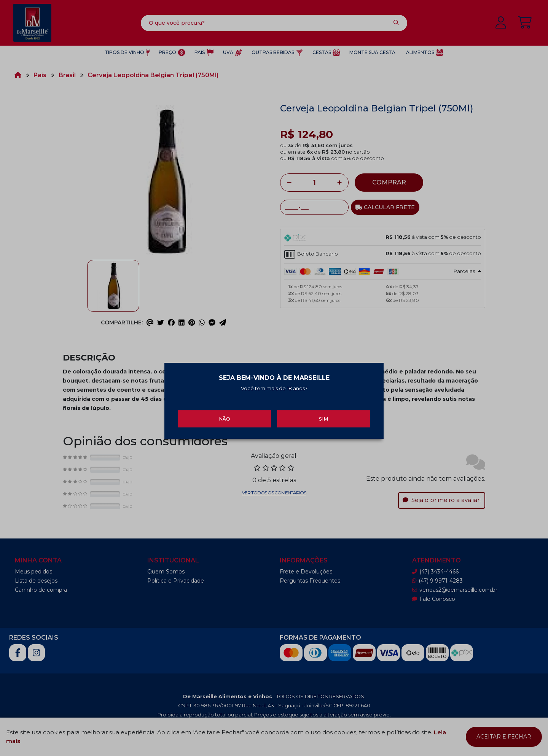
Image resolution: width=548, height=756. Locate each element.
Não (225, 415)
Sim (323, 415)
